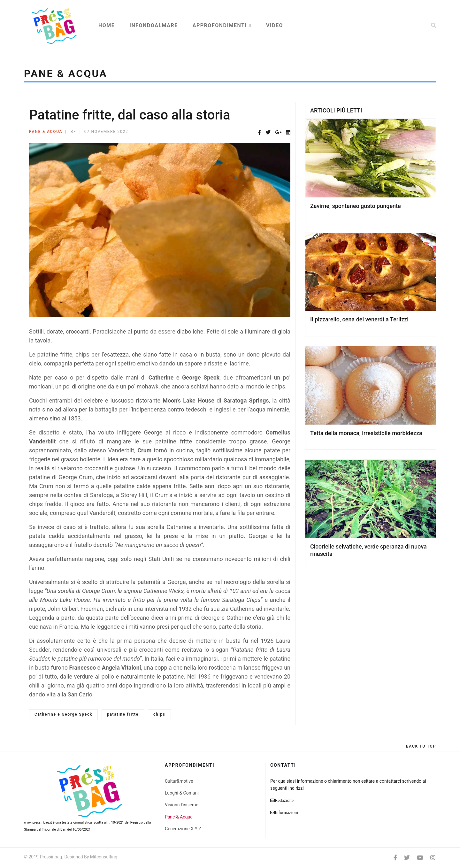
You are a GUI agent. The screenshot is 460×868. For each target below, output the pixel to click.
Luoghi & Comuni (182, 793)
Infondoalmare (153, 25)
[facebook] (395, 858)
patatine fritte (123, 714)
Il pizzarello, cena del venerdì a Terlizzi (359, 319)
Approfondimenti (220, 25)
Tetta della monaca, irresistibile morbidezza (366, 433)
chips (159, 714)
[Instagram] (433, 858)
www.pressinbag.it (38, 822)
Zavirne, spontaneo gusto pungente (356, 206)
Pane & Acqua (46, 132)
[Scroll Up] (421, 746)
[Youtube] (420, 858)
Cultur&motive (179, 781)
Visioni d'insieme (182, 805)
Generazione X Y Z (183, 829)
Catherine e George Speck (63, 714)
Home (107, 25)
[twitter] (407, 858)
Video (275, 25)
